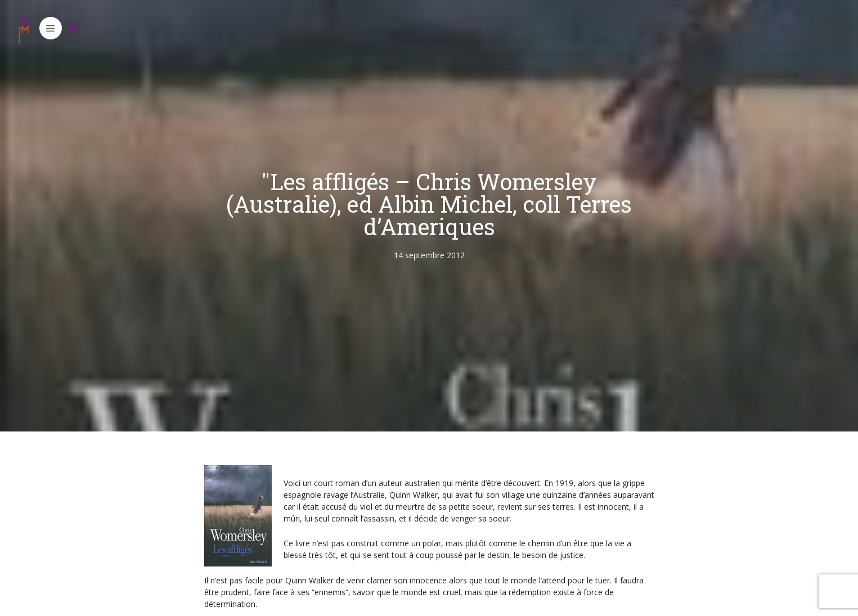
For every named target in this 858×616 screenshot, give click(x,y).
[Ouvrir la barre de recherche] (73, 28)
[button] (51, 28)
